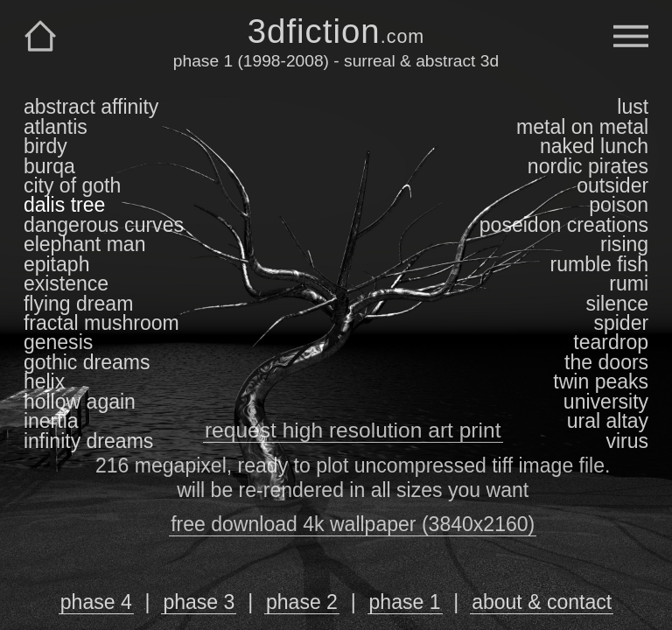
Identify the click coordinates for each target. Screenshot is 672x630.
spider (621, 323)
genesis (58, 342)
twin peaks (601, 381)
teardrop (611, 342)
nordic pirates (588, 166)
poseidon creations (564, 225)
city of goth (72, 185)
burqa (49, 166)
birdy (45, 146)
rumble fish (599, 264)
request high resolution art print (353, 430)
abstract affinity (91, 107)
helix (44, 381)
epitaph (57, 264)
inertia (51, 421)
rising (624, 244)
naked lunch (594, 146)
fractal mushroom (101, 323)
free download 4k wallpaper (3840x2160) (353, 524)
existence (66, 283)
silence (617, 304)
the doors (606, 362)
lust (633, 107)
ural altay (608, 421)
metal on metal (582, 127)
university (606, 402)
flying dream (78, 304)
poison (619, 205)
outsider (612, 185)
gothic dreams (87, 362)
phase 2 (302, 602)
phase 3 (199, 602)
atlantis (56, 127)
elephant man (85, 244)
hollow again (80, 402)
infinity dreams (88, 441)
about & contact (542, 602)
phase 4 (96, 602)
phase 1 (405, 602)
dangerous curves (104, 225)
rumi (629, 283)
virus (627, 441)
